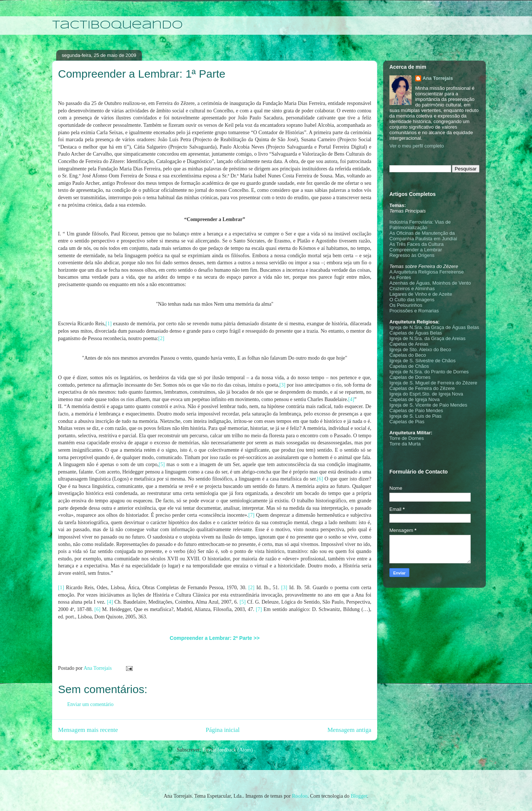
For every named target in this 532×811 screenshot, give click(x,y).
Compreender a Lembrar (416, 250)
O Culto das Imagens (412, 300)
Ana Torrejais (438, 78)
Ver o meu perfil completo (417, 146)
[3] (282, 385)
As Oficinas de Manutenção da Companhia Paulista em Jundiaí (423, 236)
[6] (320, 479)
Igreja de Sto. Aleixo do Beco (420, 349)
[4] (351, 399)
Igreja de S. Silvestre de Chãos (422, 361)
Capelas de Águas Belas (416, 333)
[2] (161, 338)
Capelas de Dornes (410, 377)
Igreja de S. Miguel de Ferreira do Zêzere (433, 383)
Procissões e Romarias (414, 311)
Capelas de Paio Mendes (416, 410)
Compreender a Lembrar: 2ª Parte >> (214, 638)
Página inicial (223, 730)
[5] (162, 464)
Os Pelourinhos (406, 305)
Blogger (359, 796)
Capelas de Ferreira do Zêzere (422, 388)
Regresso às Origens (412, 255)
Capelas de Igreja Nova (415, 399)
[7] (251, 515)
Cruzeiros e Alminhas (412, 289)
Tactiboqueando (117, 25)
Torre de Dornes (407, 438)
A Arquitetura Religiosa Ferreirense (427, 272)
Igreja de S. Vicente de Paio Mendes (428, 405)
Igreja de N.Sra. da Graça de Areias (427, 338)
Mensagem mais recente (88, 730)
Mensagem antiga (349, 730)
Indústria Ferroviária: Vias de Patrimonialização (420, 225)
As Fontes (400, 277)
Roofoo (300, 796)
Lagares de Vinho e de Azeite (421, 294)
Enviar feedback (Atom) (228, 750)
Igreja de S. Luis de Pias (415, 416)
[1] (109, 324)
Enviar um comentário (90, 704)
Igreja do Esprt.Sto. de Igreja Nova (426, 394)
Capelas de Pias (407, 422)
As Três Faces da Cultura (417, 244)
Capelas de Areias (409, 344)
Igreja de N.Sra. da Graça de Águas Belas (434, 327)
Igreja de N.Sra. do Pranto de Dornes (429, 372)
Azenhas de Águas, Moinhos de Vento (430, 283)
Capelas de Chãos (409, 366)
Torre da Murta (405, 444)
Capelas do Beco (408, 355)
